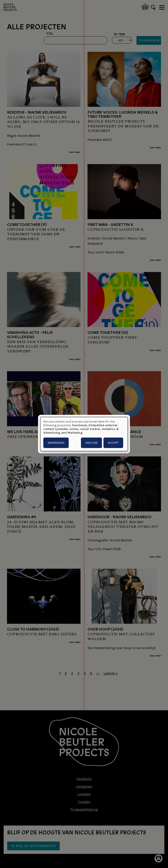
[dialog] (84, 434)
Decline (91, 443)
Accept (113, 443)
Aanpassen (56, 443)
